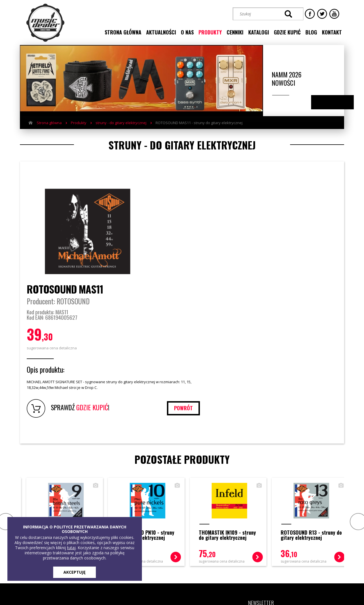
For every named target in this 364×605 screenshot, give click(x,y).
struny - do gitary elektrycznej (121, 123)
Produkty (79, 123)
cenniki (235, 32)
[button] (264, 531)
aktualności (161, 32)
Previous (327, 103)
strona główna (123, 32)
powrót (316, 308)
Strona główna (49, 123)
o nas (187, 32)
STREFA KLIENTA (283, 551)
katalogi (259, 32)
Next (338, 103)
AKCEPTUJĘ (75, 572)
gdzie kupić (287, 32)
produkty (210, 32)
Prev (5, 422)
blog (311, 32)
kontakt (332, 32)
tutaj (71, 548)
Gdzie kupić (118, 510)
